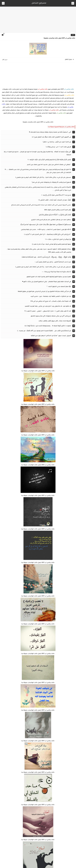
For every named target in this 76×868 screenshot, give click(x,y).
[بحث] (3, 3)
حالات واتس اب (69, 89)
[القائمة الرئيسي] (73, 3)
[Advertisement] (38, 19)
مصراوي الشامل (39, 3)
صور (73, 35)
